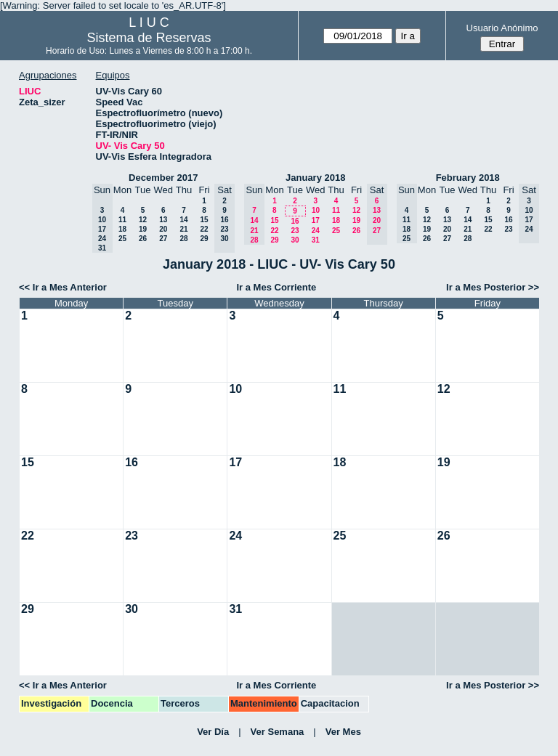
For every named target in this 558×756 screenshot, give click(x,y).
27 (163, 239)
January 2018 (315, 178)
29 (204, 239)
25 (122, 239)
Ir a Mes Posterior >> (493, 287)
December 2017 (163, 178)
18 (122, 229)
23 (295, 231)
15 (204, 220)
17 (316, 220)
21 (183, 229)
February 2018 (468, 178)
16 (295, 221)
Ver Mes (343, 732)
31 (316, 240)
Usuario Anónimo (502, 28)
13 (163, 220)
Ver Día (213, 732)
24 (316, 231)
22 (204, 229)
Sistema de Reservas (149, 38)
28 (183, 239)
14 (183, 220)
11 (122, 220)
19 (143, 229)
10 (316, 210)
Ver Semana (278, 732)
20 (163, 229)
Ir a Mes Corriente (276, 287)
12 (143, 220)
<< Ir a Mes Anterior (63, 287)
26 (143, 239)
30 (295, 240)
